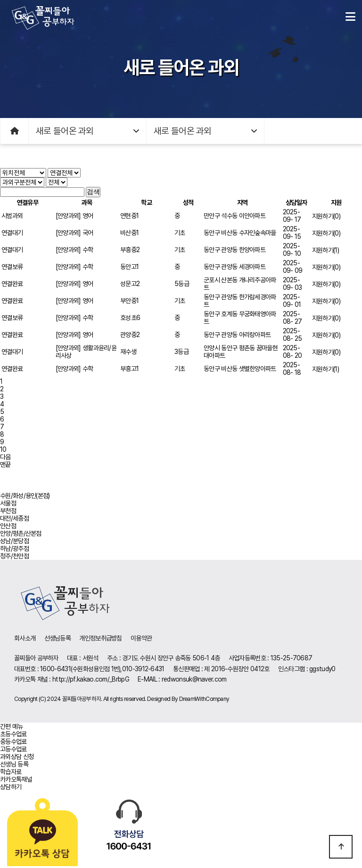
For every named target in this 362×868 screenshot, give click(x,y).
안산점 (8, 526)
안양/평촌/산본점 (21, 533)
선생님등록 (58, 638)
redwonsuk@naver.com (194, 679)
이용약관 (141, 638)
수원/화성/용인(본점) (25, 496)
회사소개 (25, 638)
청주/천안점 (14, 556)
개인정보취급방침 (100, 638)
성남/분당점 (14, 541)
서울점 (8, 503)
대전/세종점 (14, 518)
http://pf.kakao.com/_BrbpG (91, 679)
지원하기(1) (325, 250)
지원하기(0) (326, 216)
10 (3, 449)
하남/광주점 (14, 548)
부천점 (8, 511)
